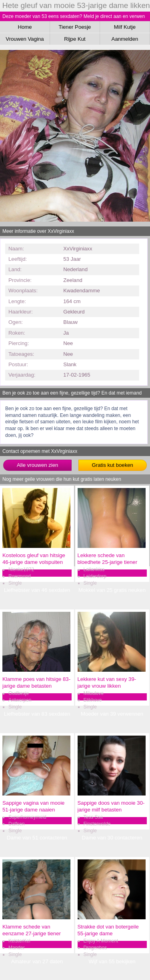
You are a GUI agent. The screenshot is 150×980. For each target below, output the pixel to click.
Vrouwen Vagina (25, 39)
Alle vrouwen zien (37, 465)
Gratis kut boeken (113, 465)
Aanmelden (125, 39)
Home (25, 27)
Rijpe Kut (75, 39)
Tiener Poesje (75, 27)
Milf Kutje (125, 27)
